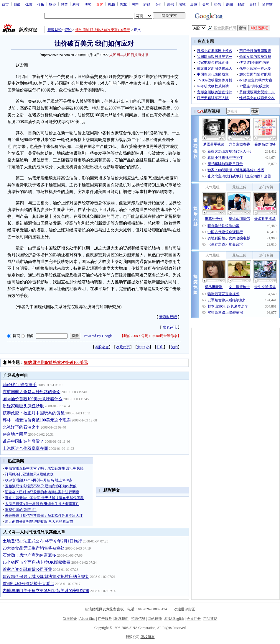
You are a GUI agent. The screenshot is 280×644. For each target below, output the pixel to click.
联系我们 (121, 619)
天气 (206, 4)
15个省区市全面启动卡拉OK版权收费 (37, 562)
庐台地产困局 (15, 434)
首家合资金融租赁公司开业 (27, 569)
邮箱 (241, 4)
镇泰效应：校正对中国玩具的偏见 (34, 413)
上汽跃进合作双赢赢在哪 (25, 448)
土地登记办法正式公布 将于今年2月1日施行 (42, 541)
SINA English (174, 619)
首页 (5, 4)
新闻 (17, 4)
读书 (170, 4)
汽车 (123, 4)
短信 (218, 4)
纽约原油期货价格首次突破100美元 (103, 30)
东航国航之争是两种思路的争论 (32, 392)
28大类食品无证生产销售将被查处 (34, 548)
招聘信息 (138, 619)
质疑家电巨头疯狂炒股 (23, 406)
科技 (76, 4)
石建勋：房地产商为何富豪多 (29, 555)
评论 (68, 30)
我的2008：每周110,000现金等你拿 (150, 336)
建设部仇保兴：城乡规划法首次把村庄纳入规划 (46, 577)
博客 (88, 4)
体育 (29, 4)
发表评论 (170, 327)
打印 (160, 347)
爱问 (229, 4)
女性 (159, 4)
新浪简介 (70, 619)
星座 (194, 4)
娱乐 (41, 4)
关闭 (174, 347)
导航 (253, 4)
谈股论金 (102, 347)
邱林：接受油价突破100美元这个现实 (37, 420)
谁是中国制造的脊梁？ (23, 441)
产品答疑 (210, 619)
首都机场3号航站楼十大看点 (28, 584)
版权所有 (148, 637)
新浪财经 (55, 30)
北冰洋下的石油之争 (21, 427)
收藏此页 (123, 347)
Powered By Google (98, 336)
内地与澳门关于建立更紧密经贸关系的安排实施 (46, 591)
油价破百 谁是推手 (20, 385)
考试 (182, 4)
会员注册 (194, 619)
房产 (135, 4)
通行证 (267, 4)
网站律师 (155, 619)
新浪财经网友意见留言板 (104, 609)
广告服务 (105, 619)
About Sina (87, 619)
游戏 (147, 4)
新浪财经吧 (168, 317)
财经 (52, 4)
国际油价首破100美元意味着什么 (33, 399)
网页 (17, 336)
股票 (64, 4)
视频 (111, 4)
